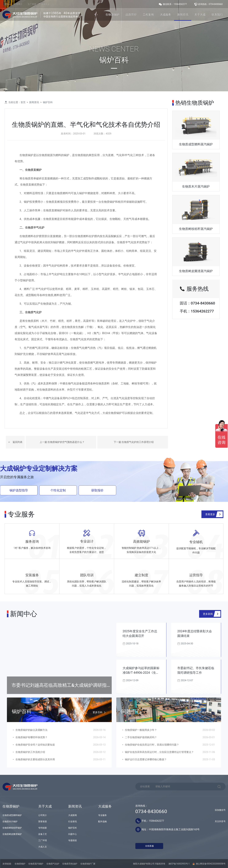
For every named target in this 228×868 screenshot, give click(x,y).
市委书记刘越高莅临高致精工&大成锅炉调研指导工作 (61, 688)
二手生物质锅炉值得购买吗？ (141, 737)
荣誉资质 (43, 821)
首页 (7, 4)
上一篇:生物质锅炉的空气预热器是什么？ (62, 442)
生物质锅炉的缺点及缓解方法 (31, 730)
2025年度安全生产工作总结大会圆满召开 (140, 634)
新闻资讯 (183, 15)
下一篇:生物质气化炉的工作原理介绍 (134, 442)
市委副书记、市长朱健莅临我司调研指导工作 (196, 670)
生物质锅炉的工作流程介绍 (30, 752)
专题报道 (73, 840)
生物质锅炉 (112, 15)
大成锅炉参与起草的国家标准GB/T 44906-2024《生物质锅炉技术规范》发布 (141, 671)
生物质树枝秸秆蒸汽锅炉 (196, 229)
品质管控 (131, 15)
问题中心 (73, 834)
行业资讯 (73, 821)
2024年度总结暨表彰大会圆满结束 (195, 634)
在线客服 (149, 846)
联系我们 (217, 15)
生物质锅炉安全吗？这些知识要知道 (35, 745)
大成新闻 (73, 815)
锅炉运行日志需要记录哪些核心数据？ (146, 759)
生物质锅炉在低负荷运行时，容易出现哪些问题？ (152, 745)
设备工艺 (43, 834)
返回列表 (18, 442)
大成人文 (45, 4)
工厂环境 (32, 4)
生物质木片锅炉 (10, 821)
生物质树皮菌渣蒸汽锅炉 (196, 271)
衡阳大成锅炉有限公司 (144, 864)
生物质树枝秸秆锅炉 (12, 828)
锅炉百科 (48, 102)
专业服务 (102, 815)
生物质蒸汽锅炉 (36, 864)
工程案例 (148, 15)
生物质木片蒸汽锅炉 (196, 186)
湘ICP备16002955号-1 (179, 864)
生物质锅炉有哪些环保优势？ (31, 737)
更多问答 (209, 713)
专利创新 (43, 828)
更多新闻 (208, 614)
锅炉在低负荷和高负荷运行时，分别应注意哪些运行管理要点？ (159, 752)
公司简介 (18, 4)
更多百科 (100, 713)
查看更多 (210, 514)
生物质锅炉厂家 (88, 864)
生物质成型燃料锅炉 (12, 815)
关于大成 (200, 15)
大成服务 (165, 15)
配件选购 (102, 821)
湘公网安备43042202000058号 (209, 864)
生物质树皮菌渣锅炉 (12, 834)
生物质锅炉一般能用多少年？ (141, 730)
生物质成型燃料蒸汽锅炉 (196, 144)
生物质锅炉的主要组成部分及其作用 (35, 759)
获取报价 (97, 490)
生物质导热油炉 (70, 864)
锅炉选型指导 (19, 490)
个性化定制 (58, 490)
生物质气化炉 (53, 864)
